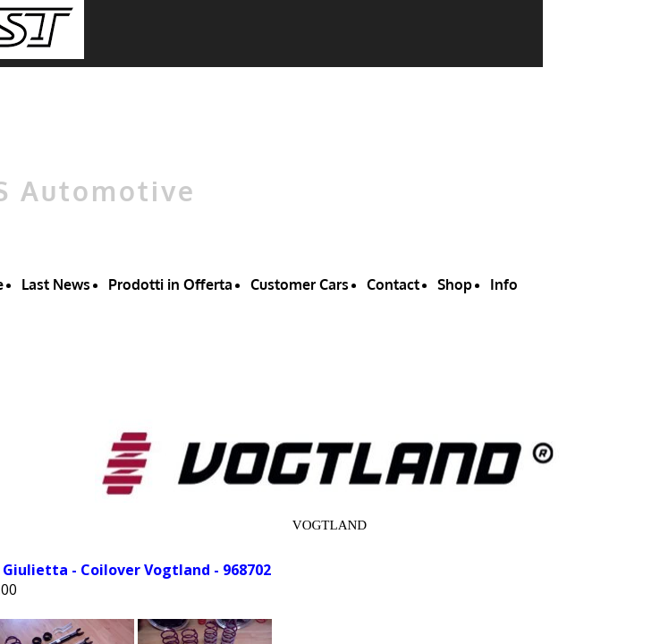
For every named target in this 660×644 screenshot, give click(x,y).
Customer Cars (300, 284)
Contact (393, 284)
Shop (455, 284)
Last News (56, 284)
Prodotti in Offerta (170, 284)
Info (504, 284)
